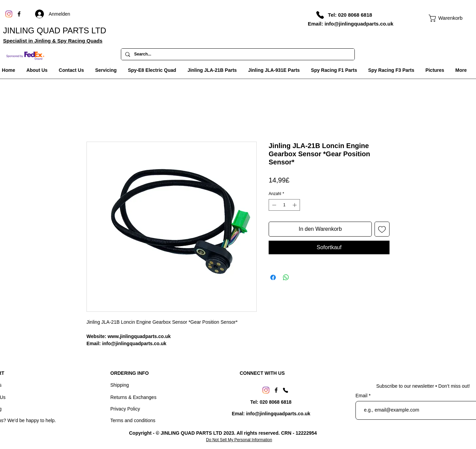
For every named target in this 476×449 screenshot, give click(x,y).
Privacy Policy (125, 409)
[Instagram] (9, 14)
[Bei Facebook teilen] (273, 277)
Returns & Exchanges (133, 397)
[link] (442, 18)
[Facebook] (19, 14)
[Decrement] (273, 205)
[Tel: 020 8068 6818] (350, 15)
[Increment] (295, 205)
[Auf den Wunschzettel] (382, 229)
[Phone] (320, 15)
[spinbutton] (284, 205)
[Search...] (237, 54)
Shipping (120, 385)
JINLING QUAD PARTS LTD (55, 30)
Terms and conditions (133, 420)
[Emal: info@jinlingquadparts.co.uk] (271, 414)
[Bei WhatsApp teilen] (286, 277)
